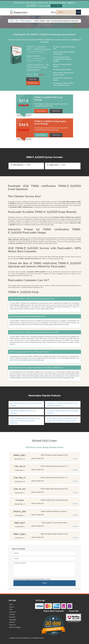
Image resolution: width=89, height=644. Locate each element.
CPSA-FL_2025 (20, 512)
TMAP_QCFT (20, 523)
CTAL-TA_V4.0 (20, 489)
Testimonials (13, 620)
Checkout (12, 622)
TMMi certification (26, 21)
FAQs (11, 609)
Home (11, 21)
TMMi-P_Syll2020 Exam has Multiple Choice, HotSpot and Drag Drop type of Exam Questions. (25, 421)
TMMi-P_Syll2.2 (20, 534)
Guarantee (12, 617)
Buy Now (75, 459)
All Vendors (13, 612)
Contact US (13, 625)
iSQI (17, 21)
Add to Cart (33, 79)
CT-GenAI (20, 500)
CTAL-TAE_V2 (20, 478)
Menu (53, 12)
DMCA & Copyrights (15, 627)
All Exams (12, 614)
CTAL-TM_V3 (20, 466)
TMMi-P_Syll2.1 (20, 455)
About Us (12, 607)
